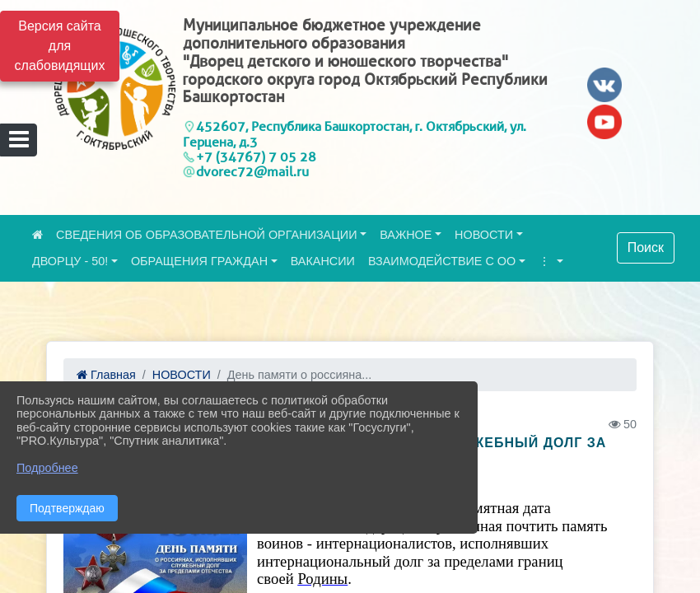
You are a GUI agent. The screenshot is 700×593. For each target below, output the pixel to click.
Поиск (646, 247)
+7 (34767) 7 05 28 (256, 157)
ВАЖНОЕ (406, 235)
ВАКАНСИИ (323, 261)
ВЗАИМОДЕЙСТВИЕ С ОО (442, 261)
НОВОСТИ (484, 235)
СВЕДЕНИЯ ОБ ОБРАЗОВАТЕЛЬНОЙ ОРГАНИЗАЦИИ (207, 235)
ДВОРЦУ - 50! (70, 261)
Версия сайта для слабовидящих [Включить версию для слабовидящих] (60, 46)
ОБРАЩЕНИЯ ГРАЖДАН (199, 261)
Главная (106, 375)
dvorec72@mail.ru (252, 172)
